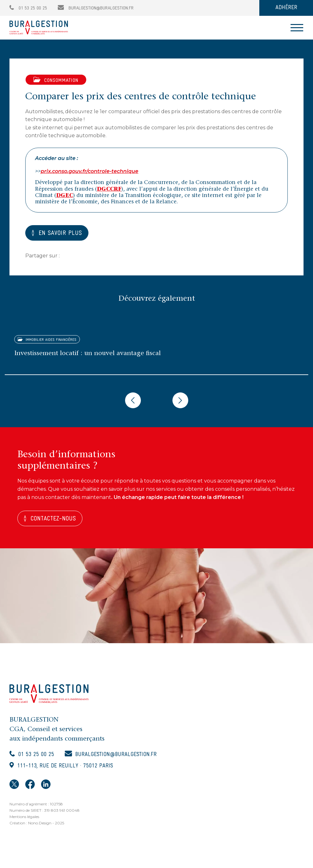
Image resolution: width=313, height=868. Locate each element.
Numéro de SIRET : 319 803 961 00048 (45, 811)
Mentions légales (24, 817)
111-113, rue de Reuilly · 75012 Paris (65, 767)
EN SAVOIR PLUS (60, 234)
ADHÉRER (286, 8)
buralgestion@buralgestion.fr (96, 8)
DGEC (65, 196)
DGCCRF (109, 190)
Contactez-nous (54, 520)
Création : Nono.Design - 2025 (37, 824)
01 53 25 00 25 (28, 8)
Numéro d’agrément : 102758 (36, 805)
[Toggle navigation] (297, 28)
